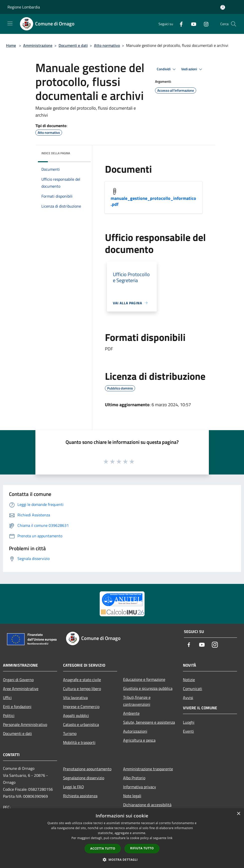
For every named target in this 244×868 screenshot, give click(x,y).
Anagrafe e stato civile (82, 680)
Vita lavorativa (75, 698)
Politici (9, 715)
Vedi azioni (192, 69)
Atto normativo (107, 45)
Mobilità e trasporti (79, 742)
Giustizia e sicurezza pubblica (148, 688)
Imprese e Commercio (81, 707)
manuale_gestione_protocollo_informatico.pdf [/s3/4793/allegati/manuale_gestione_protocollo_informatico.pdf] (153, 201)
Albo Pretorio (134, 778)
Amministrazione (38, 45)
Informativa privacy (140, 787)
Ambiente (131, 713)
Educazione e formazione (144, 679)
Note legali (132, 796)
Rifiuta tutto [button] (142, 848)
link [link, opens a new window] (170, 838)
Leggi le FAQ (74, 787)
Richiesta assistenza (80, 796)
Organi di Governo (18, 680)
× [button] (238, 814)
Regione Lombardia (24, 7)
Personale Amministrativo (25, 724)
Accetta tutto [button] (103, 848)
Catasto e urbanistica (81, 724)
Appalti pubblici (76, 715)
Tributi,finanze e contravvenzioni (137, 701)
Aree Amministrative (21, 689)
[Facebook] (179, 24)
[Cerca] (234, 24)
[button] (122, 860)
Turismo (70, 733)
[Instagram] (204, 24)
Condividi (167, 69)
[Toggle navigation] (10, 23)
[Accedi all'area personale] (223, 7)
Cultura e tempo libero (82, 689)
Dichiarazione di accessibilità (147, 805)
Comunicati (193, 689)
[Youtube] (192, 24)
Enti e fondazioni (17, 707)
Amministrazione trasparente (148, 769)
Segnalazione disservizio (84, 778)
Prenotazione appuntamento (87, 769)
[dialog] (122, 838)
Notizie (189, 680)
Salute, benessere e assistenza (149, 722)
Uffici (7, 698)
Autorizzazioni (135, 731)
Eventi (188, 731)
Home (11, 45)
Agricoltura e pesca (139, 740)
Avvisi (188, 698)
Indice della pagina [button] (56, 153)
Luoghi (189, 722)
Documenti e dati (73, 45)
